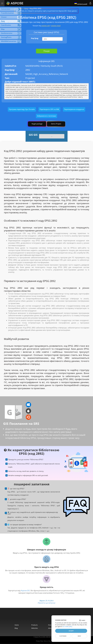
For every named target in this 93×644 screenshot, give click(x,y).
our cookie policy (67, 627)
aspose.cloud (56, 26)
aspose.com (46, 26)
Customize (63, 636)
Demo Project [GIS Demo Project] (56, 124)
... (52, 136)
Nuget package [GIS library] (37, 124)
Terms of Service (48, 641)
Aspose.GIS (25, 591)
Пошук (47, 51)
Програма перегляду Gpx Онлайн (22, 109)
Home (17, 625)
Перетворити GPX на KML (49, 109)
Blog (16, 628)
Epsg (26, 8)
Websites (35, 628)
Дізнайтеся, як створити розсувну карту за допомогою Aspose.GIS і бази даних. (46, 11)
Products (34, 625)
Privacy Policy (40, 641)
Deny (79, 636)
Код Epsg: (35, 38)
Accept (71, 631)
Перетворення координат (74, 109)
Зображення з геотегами (46, 116)
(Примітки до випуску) (46, 603)
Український (81, 3)
